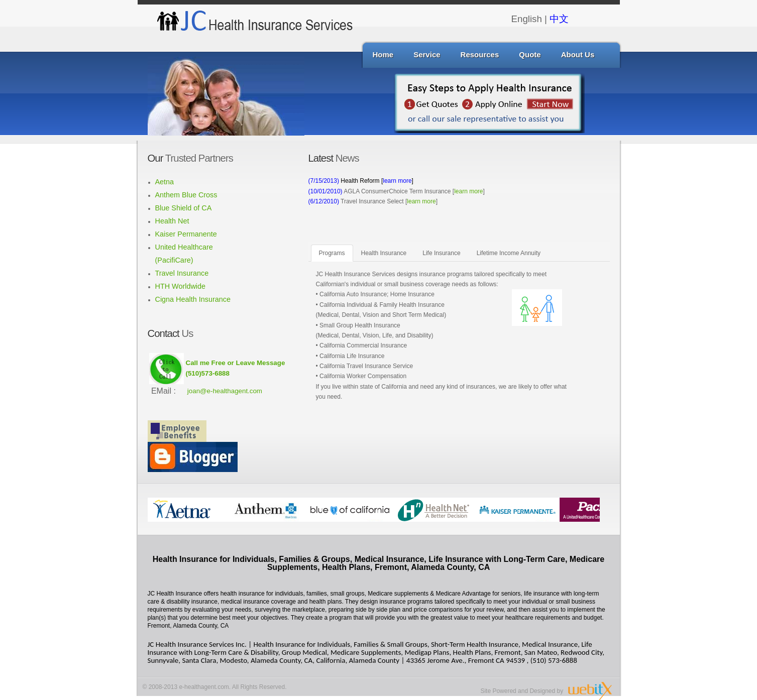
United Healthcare (184, 247)
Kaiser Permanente (186, 234)
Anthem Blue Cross (186, 195)
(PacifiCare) (174, 260)
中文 (559, 19)
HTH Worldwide (181, 286)
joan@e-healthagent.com (225, 391)
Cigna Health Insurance (193, 299)
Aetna (165, 182)
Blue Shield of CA (184, 208)
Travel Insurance (182, 273)
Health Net (172, 221)
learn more (468, 191)
